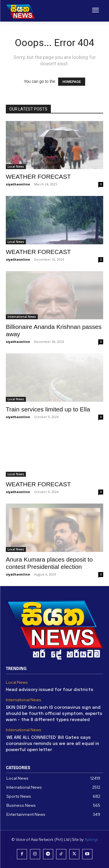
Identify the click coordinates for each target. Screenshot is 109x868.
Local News (16, 166)
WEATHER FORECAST (38, 177)
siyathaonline (18, 184)
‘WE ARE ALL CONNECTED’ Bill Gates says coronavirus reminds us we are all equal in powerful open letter (52, 744)
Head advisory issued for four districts (50, 690)
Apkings (91, 840)
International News (22, 317)
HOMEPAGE (72, 82)
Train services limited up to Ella (48, 409)
